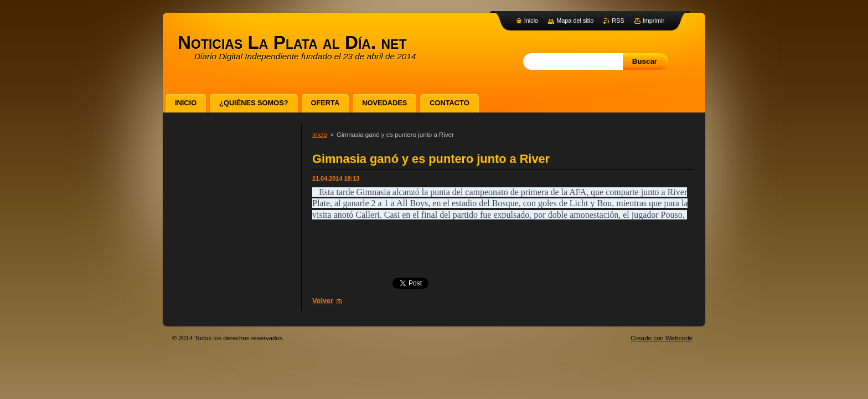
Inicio (320, 135)
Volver (323, 301)
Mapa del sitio (575, 21)
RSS (618, 21)
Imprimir (653, 21)
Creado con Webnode (662, 338)
